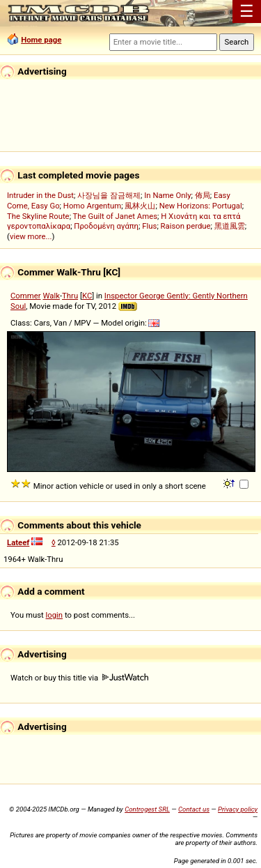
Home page (41, 40)
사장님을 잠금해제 (109, 195)
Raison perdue (186, 226)
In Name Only (167, 195)
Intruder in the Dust (40, 195)
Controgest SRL (147, 809)
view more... (31, 236)
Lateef (18, 542)
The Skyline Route (38, 216)
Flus (149, 226)
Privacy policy (238, 809)
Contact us (194, 809)
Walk (51, 296)
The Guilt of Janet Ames (115, 216)
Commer (26, 296)
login (55, 615)
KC (87, 296)
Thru (70, 296)
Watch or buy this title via (79, 678)
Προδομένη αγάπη (106, 226)
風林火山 (140, 206)
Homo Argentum (92, 206)
